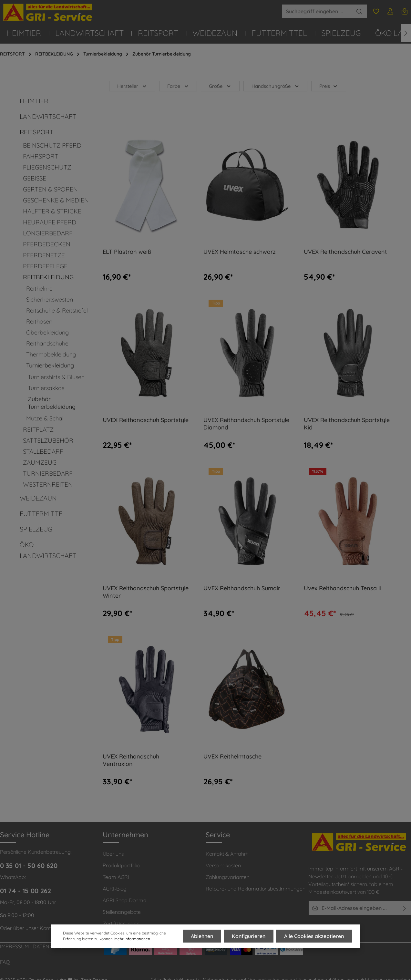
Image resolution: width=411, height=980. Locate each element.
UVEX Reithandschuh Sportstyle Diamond (246, 424)
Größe (220, 86)
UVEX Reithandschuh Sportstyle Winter (146, 592)
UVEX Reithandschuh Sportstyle (146, 420)
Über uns (113, 854)
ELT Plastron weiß (127, 252)
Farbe (178, 86)
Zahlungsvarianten (228, 877)
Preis (329, 86)
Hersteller (132, 86)
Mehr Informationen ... (134, 939)
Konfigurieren (249, 936)
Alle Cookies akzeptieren (314, 936)
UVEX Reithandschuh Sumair (242, 588)
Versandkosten (223, 865)
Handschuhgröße (276, 86)
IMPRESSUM (14, 946)
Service (218, 835)
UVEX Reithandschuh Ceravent (345, 252)
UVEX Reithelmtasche (232, 757)
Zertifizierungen (121, 923)
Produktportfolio (121, 865)
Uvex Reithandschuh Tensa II (343, 588)
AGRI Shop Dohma (125, 900)
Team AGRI (116, 877)
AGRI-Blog (115, 889)
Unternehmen (125, 835)
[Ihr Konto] (390, 11)
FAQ (5, 962)
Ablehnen (202, 936)
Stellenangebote (122, 912)
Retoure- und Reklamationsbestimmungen (256, 889)
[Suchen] (360, 11)
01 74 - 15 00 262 (26, 891)
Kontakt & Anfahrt (227, 854)
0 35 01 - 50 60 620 (29, 866)
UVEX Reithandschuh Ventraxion (131, 760)
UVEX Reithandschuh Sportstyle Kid (347, 424)
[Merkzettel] (376, 11)
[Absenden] (405, 908)
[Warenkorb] (405, 11)
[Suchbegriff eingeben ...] (317, 11)
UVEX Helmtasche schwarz (240, 252)
